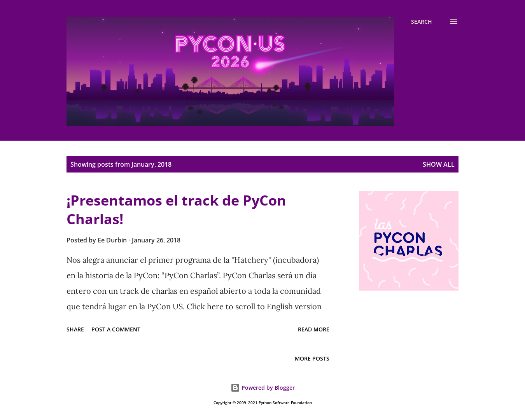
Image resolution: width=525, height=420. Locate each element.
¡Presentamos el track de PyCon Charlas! (176, 210)
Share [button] (75, 329)
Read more (314, 329)
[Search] (422, 22)
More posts (312, 358)
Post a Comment (116, 329)
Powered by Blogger (263, 388)
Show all (439, 164)
